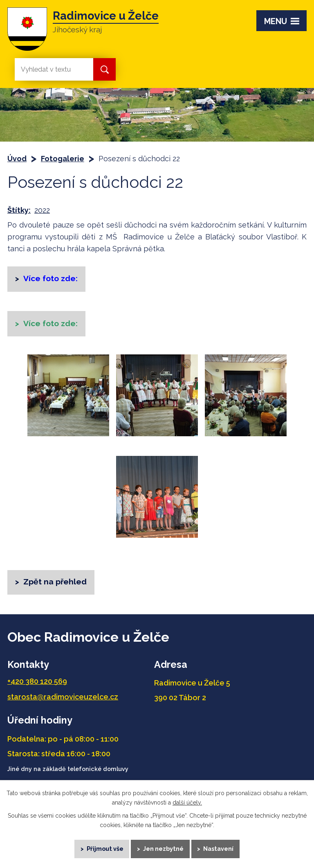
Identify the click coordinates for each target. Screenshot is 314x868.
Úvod (17, 159)
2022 (42, 210)
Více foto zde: (52, 325)
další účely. (187, 800)
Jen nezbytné (164, 848)
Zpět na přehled (56, 584)
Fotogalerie (63, 159)
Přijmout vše (103, 848)
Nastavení (221, 848)
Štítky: (19, 210)
